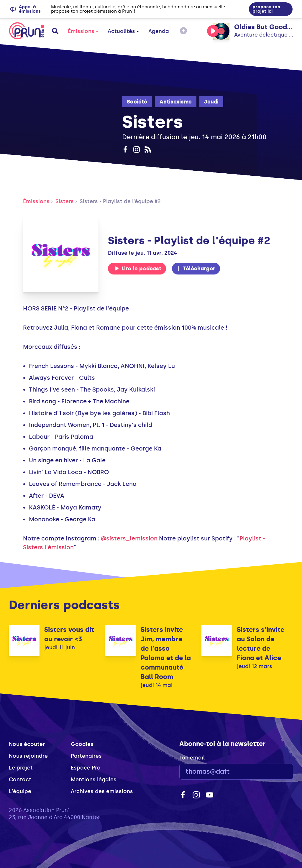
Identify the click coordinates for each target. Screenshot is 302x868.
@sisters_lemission (129, 538)
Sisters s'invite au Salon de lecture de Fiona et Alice (261, 644)
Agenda (159, 31)
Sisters (65, 201)
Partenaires (86, 756)
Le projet (21, 768)
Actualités (123, 31)
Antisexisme (176, 102)
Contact (20, 780)
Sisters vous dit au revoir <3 (69, 634)
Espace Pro (86, 768)
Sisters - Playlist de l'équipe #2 (120, 201)
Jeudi (211, 102)
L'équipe (20, 791)
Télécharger (196, 269)
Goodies (82, 744)
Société (137, 102)
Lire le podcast (138, 269)
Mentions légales (94, 780)
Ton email (192, 758)
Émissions (83, 31)
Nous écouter (27, 744)
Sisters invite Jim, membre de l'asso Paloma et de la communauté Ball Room (166, 653)
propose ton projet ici (266, 9)
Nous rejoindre (28, 756)
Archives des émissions (102, 791)
